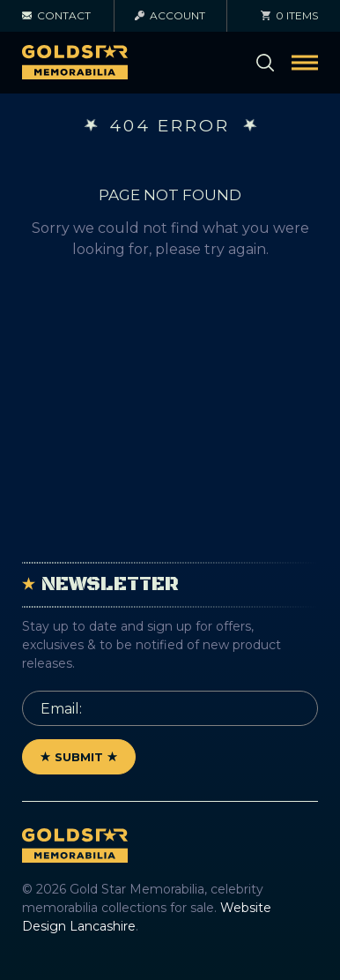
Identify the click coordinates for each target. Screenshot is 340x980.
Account (170, 15)
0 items (289, 15)
